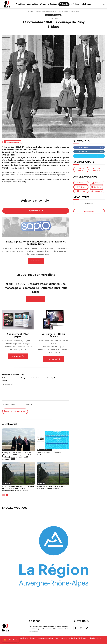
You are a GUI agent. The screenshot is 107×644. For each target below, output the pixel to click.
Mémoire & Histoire (42, 11)
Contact (64, 638)
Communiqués (8, 450)
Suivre (101, 152)
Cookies (33, 638)
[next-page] (7, 495)
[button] (104, 4)
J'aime (101, 147)
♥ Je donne (86, 4)
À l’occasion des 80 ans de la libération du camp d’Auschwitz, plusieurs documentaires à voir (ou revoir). (18, 489)
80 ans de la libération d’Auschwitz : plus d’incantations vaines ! (51, 488)
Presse (57, 638)
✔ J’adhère (75, 4)
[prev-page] (4, 495)
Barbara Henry (41, 179)
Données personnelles (45, 638)
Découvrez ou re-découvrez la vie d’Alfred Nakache (50, 454)
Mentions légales (22, 638)
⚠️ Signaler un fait (11, 640)
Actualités (31, 11)
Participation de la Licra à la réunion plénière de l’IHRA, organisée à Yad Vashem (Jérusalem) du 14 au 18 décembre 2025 (17, 456)
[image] (36, 227)
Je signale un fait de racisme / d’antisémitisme (85, 638)
